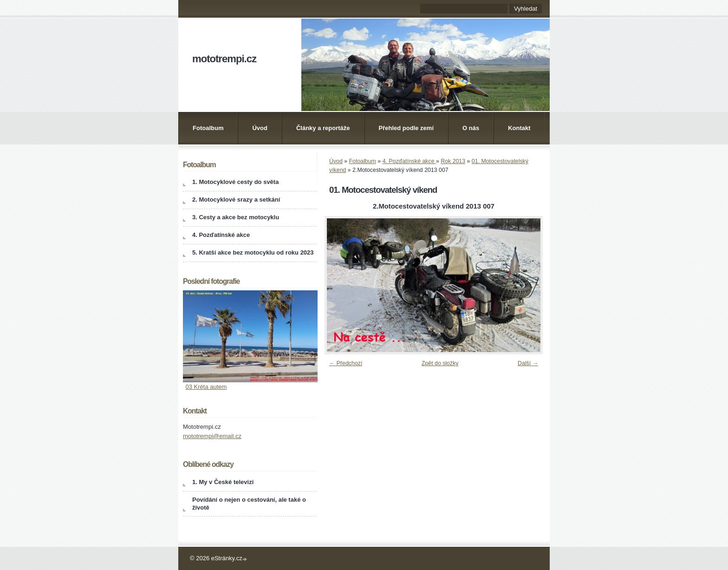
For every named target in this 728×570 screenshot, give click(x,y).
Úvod (260, 128)
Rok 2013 (453, 161)
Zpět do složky (440, 363)
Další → (528, 363)
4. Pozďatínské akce (409, 161)
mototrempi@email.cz (212, 436)
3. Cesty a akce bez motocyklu (236, 217)
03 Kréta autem (206, 387)
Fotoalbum (208, 128)
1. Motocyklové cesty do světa (235, 182)
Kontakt (519, 128)
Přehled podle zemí (406, 128)
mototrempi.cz (224, 59)
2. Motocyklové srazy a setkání (236, 200)
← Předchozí (346, 363)
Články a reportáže (323, 128)
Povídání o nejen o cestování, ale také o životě (249, 504)
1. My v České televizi (223, 482)
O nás (471, 128)
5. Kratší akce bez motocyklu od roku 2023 (253, 252)
